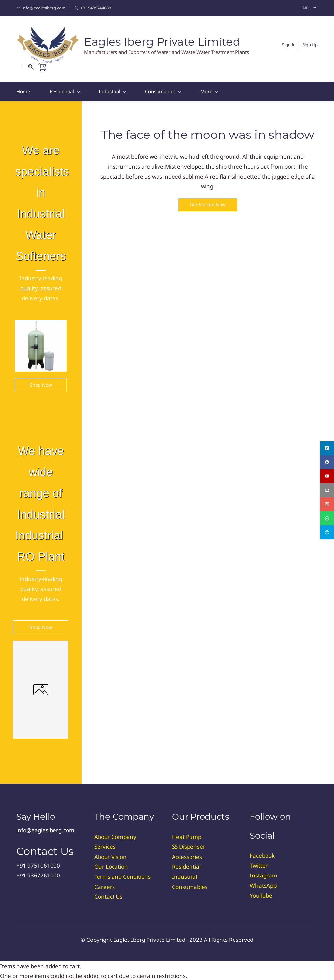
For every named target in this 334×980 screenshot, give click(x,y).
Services (105, 846)
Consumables (190, 885)
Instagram (264, 874)
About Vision (110, 855)
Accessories (187, 855)
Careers (105, 885)
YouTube (261, 894)
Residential (186, 866)
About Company (115, 835)
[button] (208, 204)
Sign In (289, 44)
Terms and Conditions (122, 876)
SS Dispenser (189, 846)
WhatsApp (263, 884)
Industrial (184, 876)
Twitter (259, 864)
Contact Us (108, 896)
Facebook (262, 854)
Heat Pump (187, 835)
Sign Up (310, 44)
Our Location (111, 866)
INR (305, 8)
